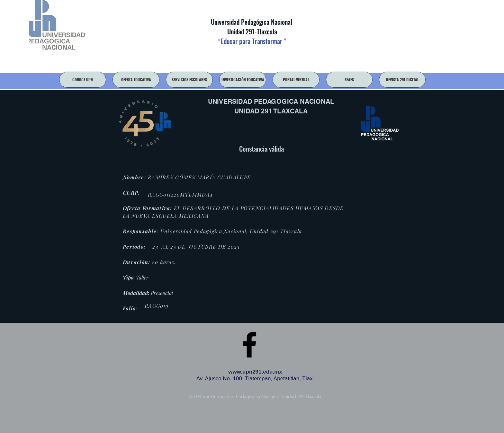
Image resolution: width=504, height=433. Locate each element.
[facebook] (249, 345)
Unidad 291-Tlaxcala (251, 31)
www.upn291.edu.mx (255, 372)
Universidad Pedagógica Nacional (252, 22)
